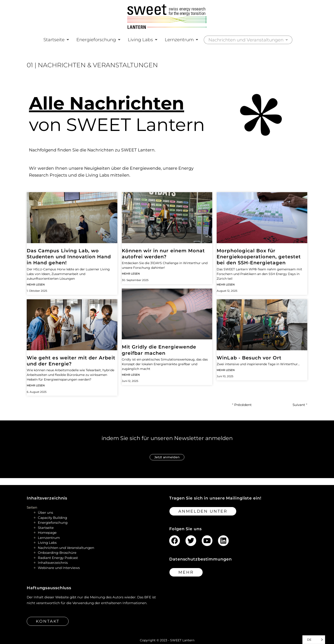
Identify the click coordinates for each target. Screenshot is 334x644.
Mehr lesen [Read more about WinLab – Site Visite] (226, 370)
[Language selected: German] (314, 640)
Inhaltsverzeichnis (53, 563)
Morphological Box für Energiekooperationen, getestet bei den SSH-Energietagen (259, 257)
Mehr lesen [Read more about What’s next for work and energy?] (36, 385)
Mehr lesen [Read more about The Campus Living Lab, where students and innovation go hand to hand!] (36, 284)
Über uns (45, 513)
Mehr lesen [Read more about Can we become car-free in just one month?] (131, 274)
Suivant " (300, 405)
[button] (56, 40)
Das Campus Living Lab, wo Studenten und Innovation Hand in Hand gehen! (69, 257)
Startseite (56, 40)
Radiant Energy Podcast (58, 558)
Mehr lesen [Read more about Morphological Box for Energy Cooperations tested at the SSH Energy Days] (226, 284)
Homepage (47, 533)
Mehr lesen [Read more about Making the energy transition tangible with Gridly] (131, 375)
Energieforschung (98, 40)
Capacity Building (52, 518)
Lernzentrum (181, 40)
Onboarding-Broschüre (57, 553)
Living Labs (143, 40)
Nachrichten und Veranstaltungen (248, 40)
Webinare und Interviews (59, 568)
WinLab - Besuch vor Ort (249, 358)
